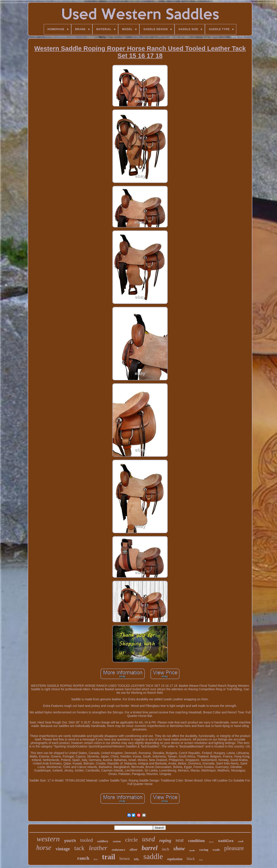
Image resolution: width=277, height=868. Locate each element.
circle (132, 840)
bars (201, 860)
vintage (63, 849)
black (191, 859)
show (179, 848)
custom (117, 841)
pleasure (234, 848)
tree (95, 859)
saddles (226, 841)
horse (44, 848)
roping (165, 840)
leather (98, 848)
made (192, 850)
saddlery (103, 841)
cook (241, 841)
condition (196, 841)
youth (70, 841)
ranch (83, 858)
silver (133, 850)
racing (204, 850)
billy (136, 859)
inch (165, 849)
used (149, 839)
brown (125, 859)
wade (216, 850)
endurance (119, 850)
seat (180, 840)
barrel (150, 848)
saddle (153, 857)
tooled (87, 840)
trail (109, 857)
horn (211, 842)
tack (79, 848)
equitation (175, 859)
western (48, 839)
